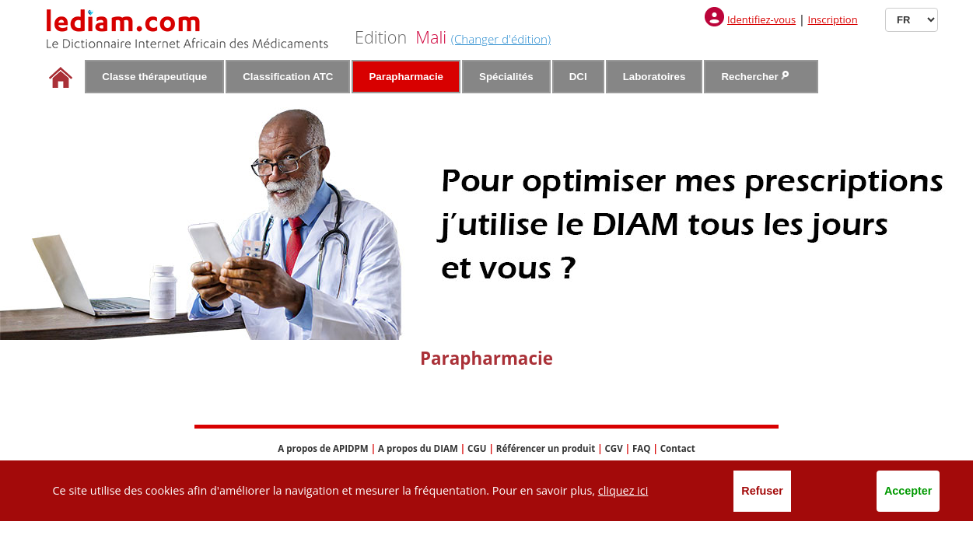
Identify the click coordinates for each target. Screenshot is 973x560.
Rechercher (755, 77)
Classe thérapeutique (154, 77)
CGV (613, 448)
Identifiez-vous (761, 19)
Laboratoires (654, 77)
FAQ (641, 448)
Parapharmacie (406, 77)
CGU (477, 448)
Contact (678, 448)
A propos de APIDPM (323, 448)
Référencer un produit (546, 448)
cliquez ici (623, 490)
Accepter (908, 491)
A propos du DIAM (418, 448)
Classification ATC (288, 77)
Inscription (833, 19)
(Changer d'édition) (501, 39)
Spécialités (506, 77)
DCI (578, 77)
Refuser (762, 491)
